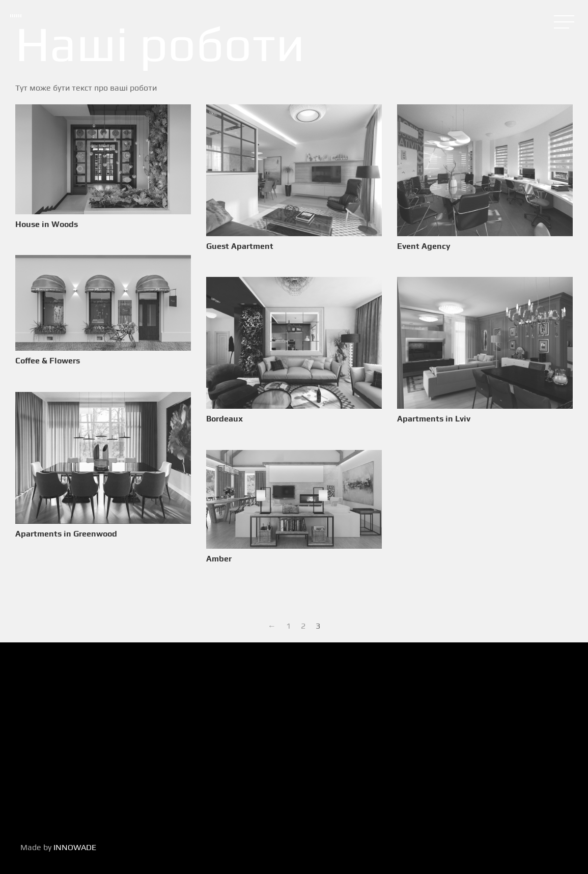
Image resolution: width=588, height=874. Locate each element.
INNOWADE (75, 847)
